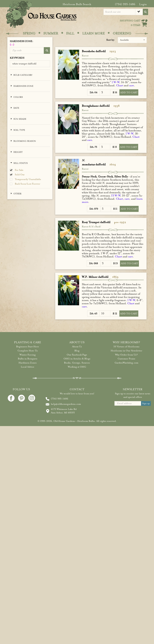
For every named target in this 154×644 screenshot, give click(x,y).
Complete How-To (28, 351)
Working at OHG (77, 367)
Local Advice (28, 367)
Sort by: (111, 40)
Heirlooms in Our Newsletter (126, 351)
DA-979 (94, 209)
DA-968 (94, 263)
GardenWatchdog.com (126, 363)
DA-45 (93, 314)
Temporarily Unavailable (28, 179)
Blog (77, 351)
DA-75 (93, 147)
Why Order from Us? (126, 355)
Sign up (146, 403)
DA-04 (94, 92)
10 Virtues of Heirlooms (126, 347)
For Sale (19, 170)
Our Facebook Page (77, 355)
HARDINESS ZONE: (30, 43)
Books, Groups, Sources (77, 363)
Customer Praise (126, 359)
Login (143, 4)
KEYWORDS (17, 58)
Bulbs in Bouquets (28, 359)
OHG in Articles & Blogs (77, 359)
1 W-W (116, 82)
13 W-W (116, 196)
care (132, 85)
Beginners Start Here (28, 347)
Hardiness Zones (28, 363)
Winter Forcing (28, 355)
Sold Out (20, 175)
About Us (77, 347)
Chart (120, 85)
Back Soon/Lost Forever (27, 184)
